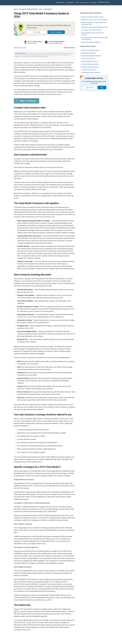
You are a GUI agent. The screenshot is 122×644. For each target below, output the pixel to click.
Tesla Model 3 (48, 9)
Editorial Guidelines (20, 53)
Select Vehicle (61, 3)
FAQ (78, 3)
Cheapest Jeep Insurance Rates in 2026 (95, 27)
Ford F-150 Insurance (89, 59)
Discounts (94, 3)
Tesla (41, 9)
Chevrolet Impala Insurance (91, 50)
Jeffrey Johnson (38, 42)
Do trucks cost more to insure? (92, 30)
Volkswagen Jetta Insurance (91, 72)
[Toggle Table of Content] (27, 101)
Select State (71, 3)
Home (16, 9)
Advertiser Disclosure (69, 48)
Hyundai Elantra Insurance (90, 64)
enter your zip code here (35, 409)
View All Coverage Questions (91, 42)
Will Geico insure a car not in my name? (95, 20)
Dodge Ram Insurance (89, 53)
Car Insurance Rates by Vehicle (28, 9)
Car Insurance (85, 3)
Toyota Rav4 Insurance (89, 70)
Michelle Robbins (60, 42)
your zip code (55, 459)
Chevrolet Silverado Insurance (91, 56)
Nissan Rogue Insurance (90, 61)
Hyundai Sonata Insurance (90, 67)
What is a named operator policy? (93, 17)
